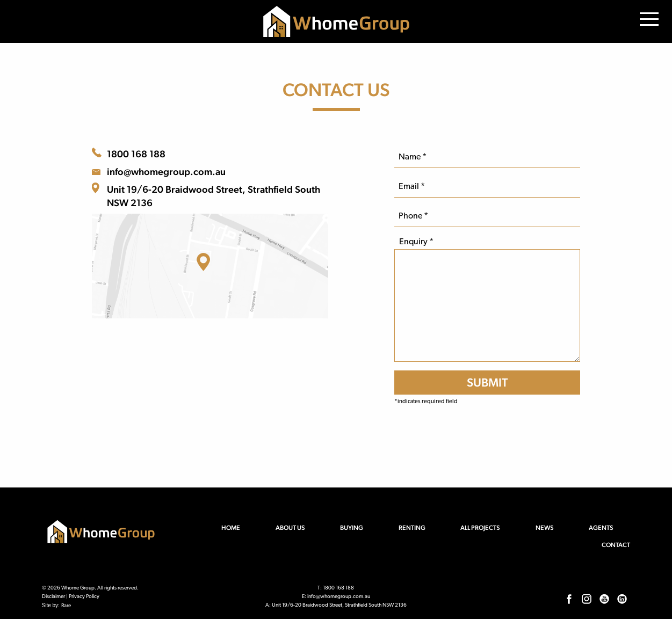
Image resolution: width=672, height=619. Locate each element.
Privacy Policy (84, 597)
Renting (412, 528)
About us (290, 528)
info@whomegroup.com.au (166, 172)
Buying (352, 528)
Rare (66, 606)
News (545, 528)
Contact (616, 545)
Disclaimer (53, 597)
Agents (601, 528)
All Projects (480, 528)
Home (231, 528)
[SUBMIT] (487, 383)
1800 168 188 (136, 154)
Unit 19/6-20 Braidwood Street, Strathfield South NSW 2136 (214, 196)
